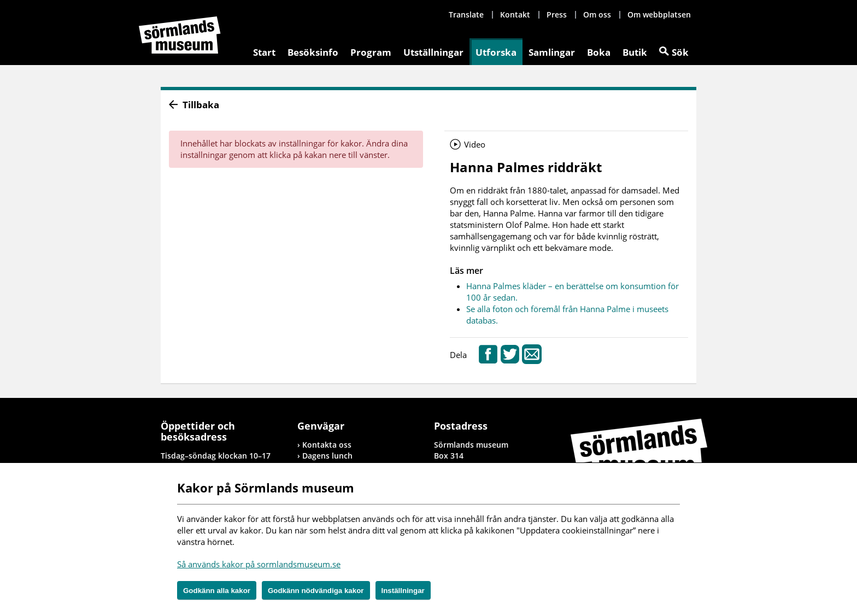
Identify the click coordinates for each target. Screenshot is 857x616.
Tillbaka (201, 105)
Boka (599, 52)
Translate (466, 14)
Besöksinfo (313, 52)
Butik (635, 52)
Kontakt (515, 14)
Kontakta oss (327, 445)
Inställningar (403, 591)
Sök (680, 52)
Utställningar (433, 52)
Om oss (597, 14)
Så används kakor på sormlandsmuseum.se (259, 564)
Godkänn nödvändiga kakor (316, 591)
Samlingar (552, 52)
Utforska (496, 52)
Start (264, 52)
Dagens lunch (327, 456)
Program (371, 52)
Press (557, 14)
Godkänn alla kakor (217, 591)
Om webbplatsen (659, 14)
